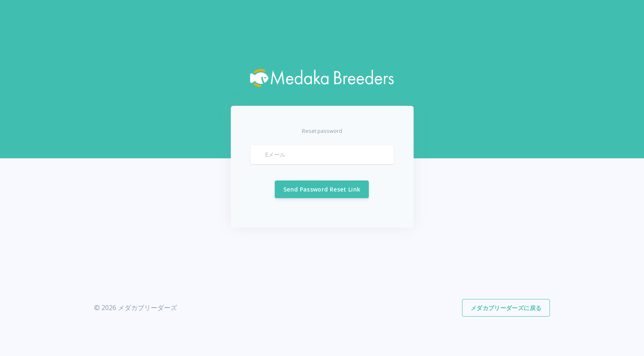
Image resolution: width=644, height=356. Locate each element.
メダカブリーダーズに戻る (506, 308)
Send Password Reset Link (322, 189)
